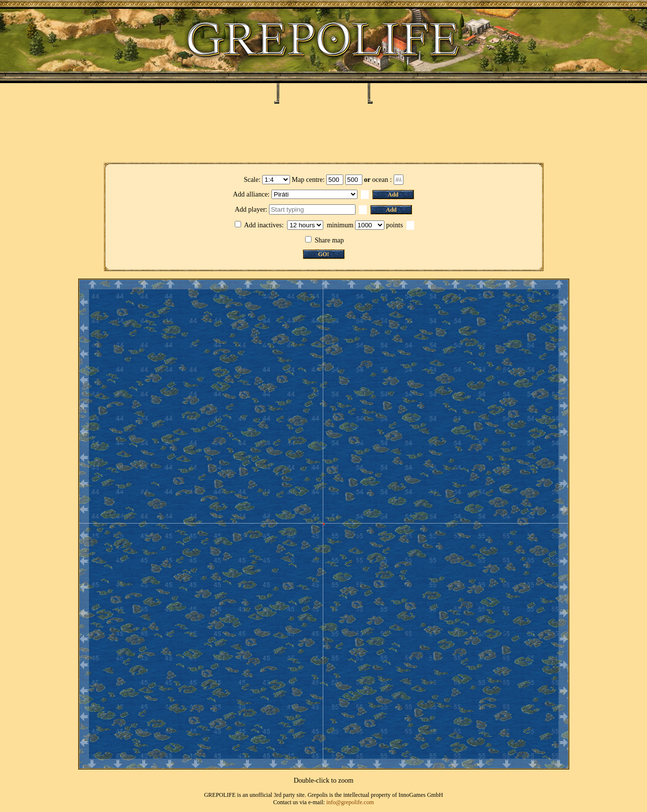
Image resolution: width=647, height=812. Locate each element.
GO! (323, 254)
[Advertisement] (324, 133)
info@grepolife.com (350, 802)
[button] (365, 195)
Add (393, 195)
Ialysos (303, 92)
